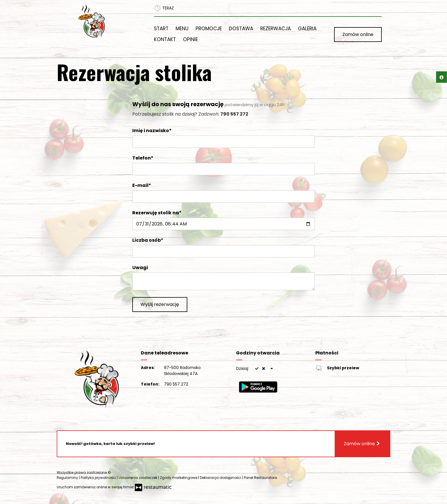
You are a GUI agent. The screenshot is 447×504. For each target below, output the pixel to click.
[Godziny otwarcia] (272, 369)
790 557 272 (176, 384)
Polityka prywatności (99, 478)
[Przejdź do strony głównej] (109, 22)
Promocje (209, 29)
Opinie (190, 39)
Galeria (307, 29)
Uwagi (140, 268)
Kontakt (165, 39)
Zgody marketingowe (179, 478)
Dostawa (241, 29)
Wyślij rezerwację (160, 304)
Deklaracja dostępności (221, 478)
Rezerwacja (276, 29)
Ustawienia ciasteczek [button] (138, 478)
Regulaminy (68, 478)
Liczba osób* (148, 240)
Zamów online (358, 34)
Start (161, 29)
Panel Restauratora (260, 478)
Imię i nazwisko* (152, 131)
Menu (182, 29)
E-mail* (142, 185)
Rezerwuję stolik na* (157, 213)
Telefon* (143, 158)
